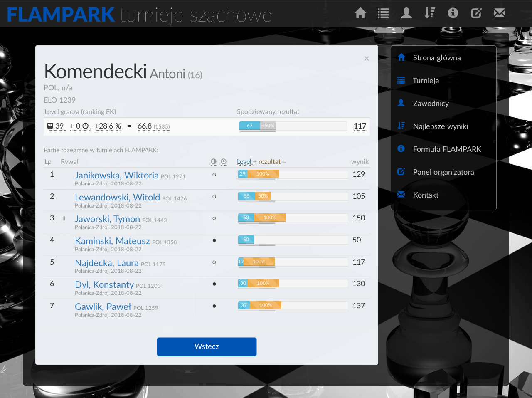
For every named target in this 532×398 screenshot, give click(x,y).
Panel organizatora (436, 172)
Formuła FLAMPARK (439, 149)
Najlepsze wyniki (433, 126)
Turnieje (418, 80)
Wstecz (207, 347)
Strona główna (429, 58)
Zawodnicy (423, 103)
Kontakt (418, 195)
